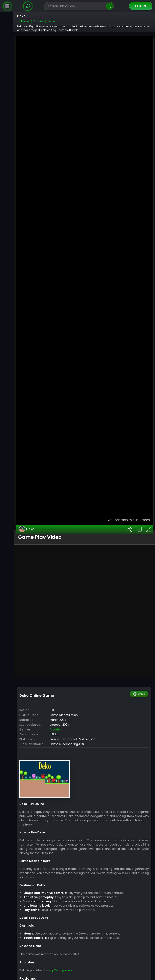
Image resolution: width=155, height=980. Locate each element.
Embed (139, 675)
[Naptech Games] (28, 6)
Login (141, 6)
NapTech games (60, 951)
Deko (27, 510)
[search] (109, 6)
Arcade (55, 710)
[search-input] (76, 6)
